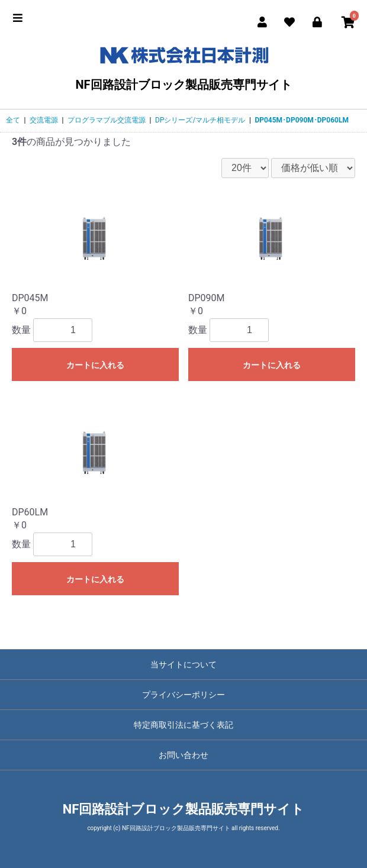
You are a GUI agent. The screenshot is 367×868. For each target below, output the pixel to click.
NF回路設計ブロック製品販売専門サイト (183, 66)
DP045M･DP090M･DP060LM (302, 120)
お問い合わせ (183, 755)
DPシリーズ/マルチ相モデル (200, 120)
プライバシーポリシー (183, 695)
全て (13, 120)
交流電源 (44, 120)
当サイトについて (183, 664)
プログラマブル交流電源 (107, 120)
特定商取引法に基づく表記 (183, 725)
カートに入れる (95, 365)
